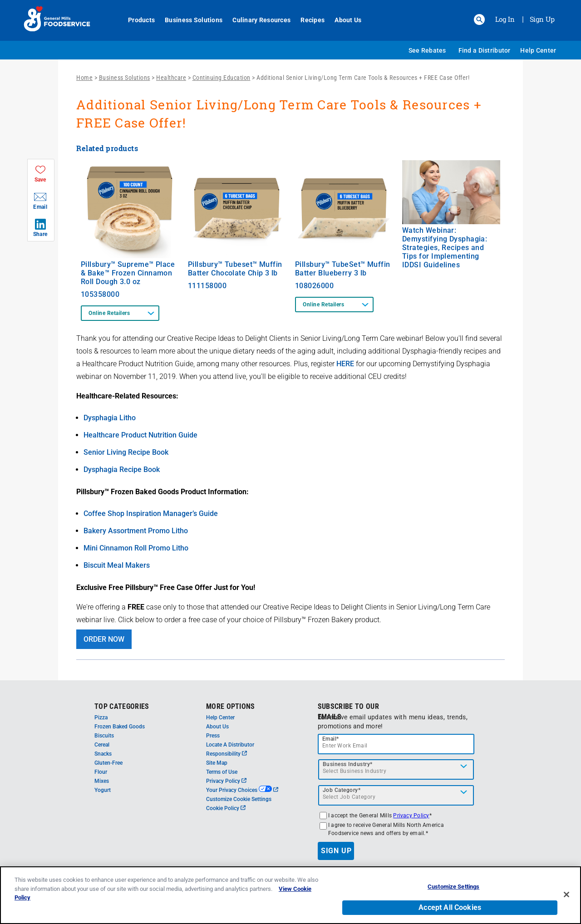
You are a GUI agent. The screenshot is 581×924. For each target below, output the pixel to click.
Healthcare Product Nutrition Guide (140, 435)
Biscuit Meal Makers (117, 565)
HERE (345, 364)
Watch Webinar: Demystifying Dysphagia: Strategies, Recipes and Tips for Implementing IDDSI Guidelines (445, 248)
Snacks (103, 754)
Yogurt (103, 790)
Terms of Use (222, 772)
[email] (396, 744)
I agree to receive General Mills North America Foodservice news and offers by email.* (386, 829)
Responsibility (226, 754)
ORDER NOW (104, 639)
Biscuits (104, 736)
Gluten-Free (108, 763)
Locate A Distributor (230, 745)
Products (136, 20)
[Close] (566, 898)
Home (84, 78)
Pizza (101, 718)
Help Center (538, 50)
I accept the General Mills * (380, 816)
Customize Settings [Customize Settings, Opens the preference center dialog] (453, 890)
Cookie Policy (226, 808)
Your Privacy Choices (242, 790)
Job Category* (342, 790)
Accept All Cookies (450, 911)
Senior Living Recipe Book (126, 452)
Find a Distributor (485, 50)
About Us (343, 20)
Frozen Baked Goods (120, 727)
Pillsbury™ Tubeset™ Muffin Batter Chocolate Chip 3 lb (235, 269)
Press (213, 736)
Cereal (102, 745)
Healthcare (171, 78)
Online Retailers (109, 313)
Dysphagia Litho (110, 418)
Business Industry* (348, 764)
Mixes (102, 781)
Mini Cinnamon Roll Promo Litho (136, 548)
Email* (331, 739)
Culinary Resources (256, 20)
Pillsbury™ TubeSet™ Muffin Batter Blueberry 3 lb (343, 269)
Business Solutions (189, 20)
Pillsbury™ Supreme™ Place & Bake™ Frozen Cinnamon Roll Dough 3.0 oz (128, 273)
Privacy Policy (226, 781)
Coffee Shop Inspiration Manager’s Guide (151, 514)
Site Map (217, 763)
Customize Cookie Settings (239, 799)
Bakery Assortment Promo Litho (136, 531)
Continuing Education (222, 78)
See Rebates (427, 50)
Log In (505, 19)
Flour (101, 772)
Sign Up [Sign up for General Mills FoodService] (542, 19)
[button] (479, 20)
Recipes (308, 20)
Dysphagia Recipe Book (122, 469)
